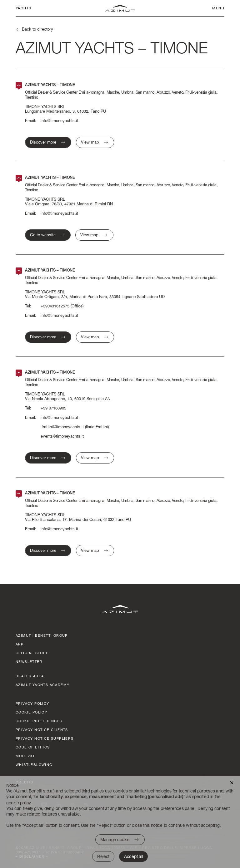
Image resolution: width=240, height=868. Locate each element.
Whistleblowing (34, 765)
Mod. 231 (25, 756)
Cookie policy (31, 712)
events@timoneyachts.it (62, 436)
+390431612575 (55, 306)
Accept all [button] (133, 856)
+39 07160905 (53, 408)
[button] (232, 782)
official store (32, 653)
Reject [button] (103, 856)
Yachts (23, 8)
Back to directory (37, 29)
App (20, 644)
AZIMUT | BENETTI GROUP (42, 635)
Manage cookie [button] (115, 839)
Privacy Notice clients (42, 730)
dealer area (30, 676)
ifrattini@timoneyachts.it (62, 427)
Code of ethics (33, 747)
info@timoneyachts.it (59, 121)
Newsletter (29, 662)
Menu (218, 8)
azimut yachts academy (42, 685)
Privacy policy (32, 703)
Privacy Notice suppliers (45, 738)
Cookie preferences (39, 721)
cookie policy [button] (18, 803)
